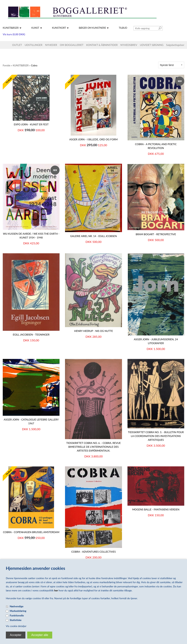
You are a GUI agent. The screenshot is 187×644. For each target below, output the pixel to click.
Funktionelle (17, 615)
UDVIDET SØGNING (152, 45)
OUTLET (17, 45)
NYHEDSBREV (129, 45)
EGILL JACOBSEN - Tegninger (31, 335)
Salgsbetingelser (175, 45)
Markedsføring (18, 611)
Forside (7, 65)
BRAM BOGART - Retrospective (156, 234)
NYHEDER (51, 45)
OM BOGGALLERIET (72, 45)
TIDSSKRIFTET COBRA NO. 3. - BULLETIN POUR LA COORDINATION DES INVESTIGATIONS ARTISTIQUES (156, 436)
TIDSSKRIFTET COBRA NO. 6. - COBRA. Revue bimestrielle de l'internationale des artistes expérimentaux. (93, 447)
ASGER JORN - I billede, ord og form (94, 139)
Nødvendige (17, 606)
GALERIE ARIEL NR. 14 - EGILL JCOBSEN (93, 236)
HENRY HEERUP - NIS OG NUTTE (93, 331)
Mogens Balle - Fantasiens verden (156, 509)
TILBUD (123, 28)
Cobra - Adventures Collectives (93, 552)
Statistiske (16, 620)
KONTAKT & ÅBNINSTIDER (102, 45)
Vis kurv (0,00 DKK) (14, 34)
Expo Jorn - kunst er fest (31, 124)
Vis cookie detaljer (16, 626)
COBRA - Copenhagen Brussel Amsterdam (31, 532)
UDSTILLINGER (34, 45)
